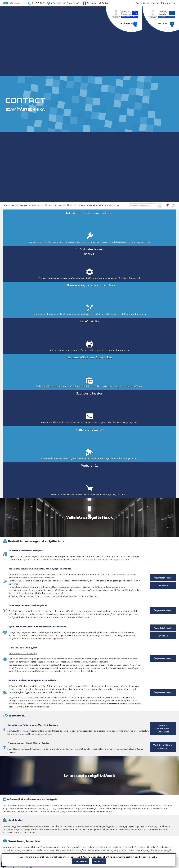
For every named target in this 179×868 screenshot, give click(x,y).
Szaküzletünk (76, 206)
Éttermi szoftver (169, 3)
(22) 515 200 (38, 3)
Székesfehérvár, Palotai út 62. (65, 3)
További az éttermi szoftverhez (163, 530)
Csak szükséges (80, 861)
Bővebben (163, 369)
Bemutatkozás (38, 206)
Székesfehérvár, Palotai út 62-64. (35, 714)
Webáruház (95, 206)
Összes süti (99, 861)
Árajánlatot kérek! (163, 361)
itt (144, 857)
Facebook (91, 3)
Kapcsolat (112, 206)
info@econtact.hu (16, 3)
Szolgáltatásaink (15, 206)
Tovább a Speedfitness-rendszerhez (163, 512)
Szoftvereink (57, 206)
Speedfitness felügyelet (148, 3)
